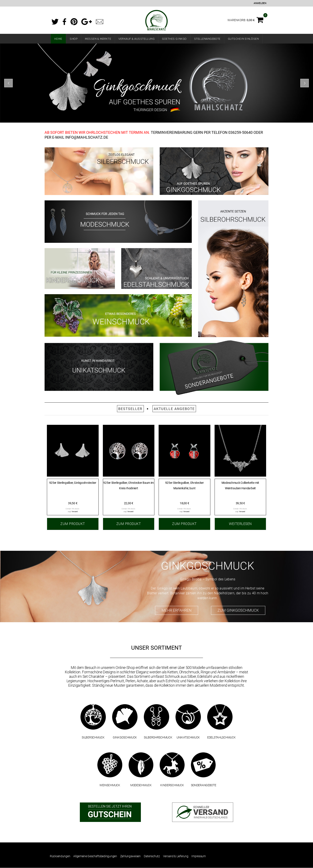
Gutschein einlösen (243, 39)
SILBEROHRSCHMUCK (158, 737)
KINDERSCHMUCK (172, 785)
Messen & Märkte (98, 39)
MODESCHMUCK (141, 785)
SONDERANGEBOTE (204, 785)
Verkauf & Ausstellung (137, 39)
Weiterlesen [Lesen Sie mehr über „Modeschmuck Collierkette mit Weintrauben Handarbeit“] (240, 524)
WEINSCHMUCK (110, 785)
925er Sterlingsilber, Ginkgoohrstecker (73, 483)
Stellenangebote (207, 39)
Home (58, 39)
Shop (74, 39)
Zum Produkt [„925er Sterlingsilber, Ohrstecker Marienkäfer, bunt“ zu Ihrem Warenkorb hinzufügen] (184, 524)
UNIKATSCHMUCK (188, 737)
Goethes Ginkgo (174, 39)
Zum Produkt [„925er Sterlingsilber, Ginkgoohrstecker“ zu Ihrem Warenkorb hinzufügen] (73, 524)
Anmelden (260, 3)
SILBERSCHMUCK (93, 737)
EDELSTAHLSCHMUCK (221, 737)
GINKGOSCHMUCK (125, 737)
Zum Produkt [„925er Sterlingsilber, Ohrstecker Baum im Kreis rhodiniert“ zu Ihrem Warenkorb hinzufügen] (129, 524)
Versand (75, 512)
